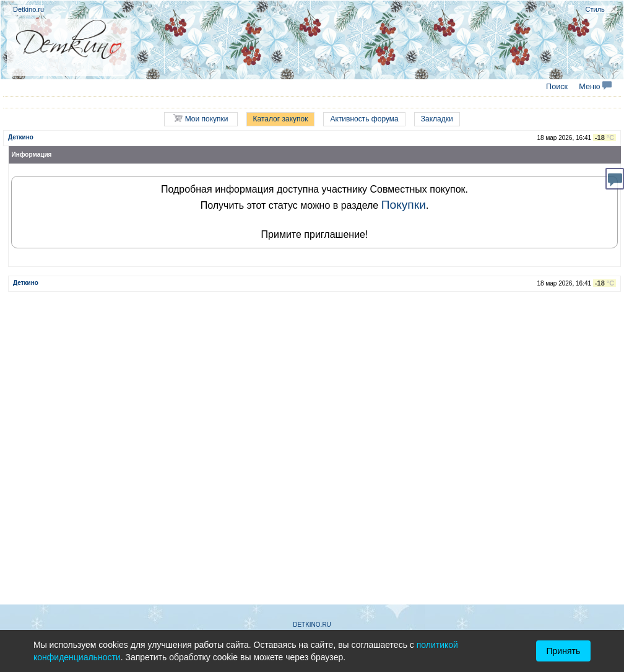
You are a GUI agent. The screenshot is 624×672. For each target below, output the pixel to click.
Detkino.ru (28, 9)
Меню (595, 87)
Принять (564, 651)
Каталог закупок (281, 119)
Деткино (21, 137)
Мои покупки (201, 119)
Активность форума (364, 119)
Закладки (437, 119)
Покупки (404, 205)
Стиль (595, 9)
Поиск (557, 87)
